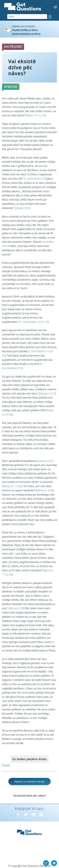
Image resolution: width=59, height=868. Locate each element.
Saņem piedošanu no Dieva (26, 34)
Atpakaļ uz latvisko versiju (29, 781)
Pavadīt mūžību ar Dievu (25, 30)
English (6, 765)
